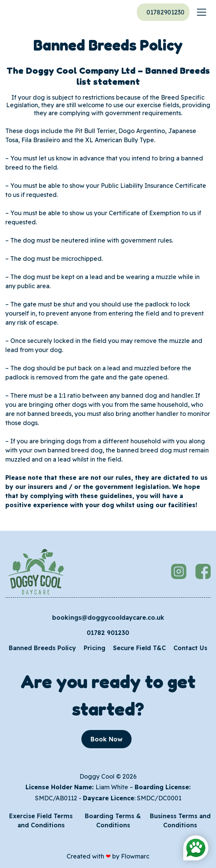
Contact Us (190, 648)
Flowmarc (135, 856)
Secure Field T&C (139, 648)
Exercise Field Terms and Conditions (41, 820)
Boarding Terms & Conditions (113, 820)
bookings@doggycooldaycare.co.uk (108, 617)
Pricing (94, 648)
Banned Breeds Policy (42, 648)
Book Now (106, 739)
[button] (202, 12)
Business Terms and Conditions (180, 820)
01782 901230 (108, 633)
